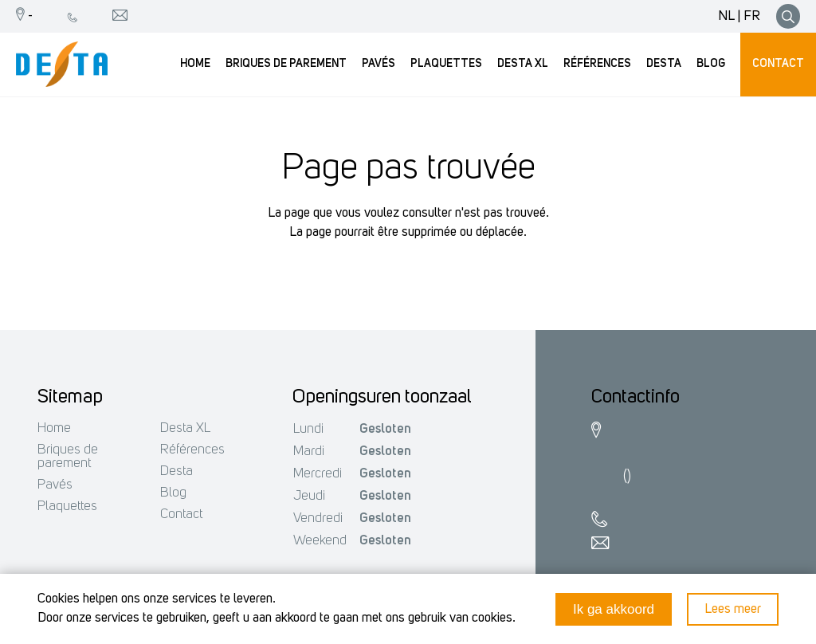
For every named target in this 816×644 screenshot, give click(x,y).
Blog (173, 493)
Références (192, 450)
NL (726, 16)
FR (752, 16)
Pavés (55, 485)
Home (54, 428)
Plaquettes (67, 507)
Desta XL (185, 428)
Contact (181, 514)
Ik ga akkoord (614, 609)
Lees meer (733, 609)
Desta (177, 471)
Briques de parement (68, 457)
